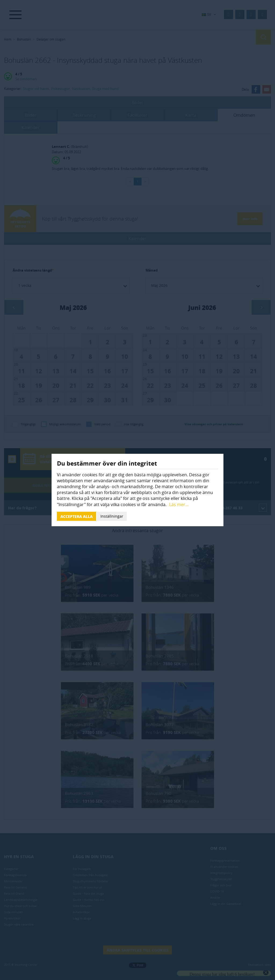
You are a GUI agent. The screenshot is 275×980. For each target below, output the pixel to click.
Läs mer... (179, 504)
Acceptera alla (77, 516)
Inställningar (112, 516)
